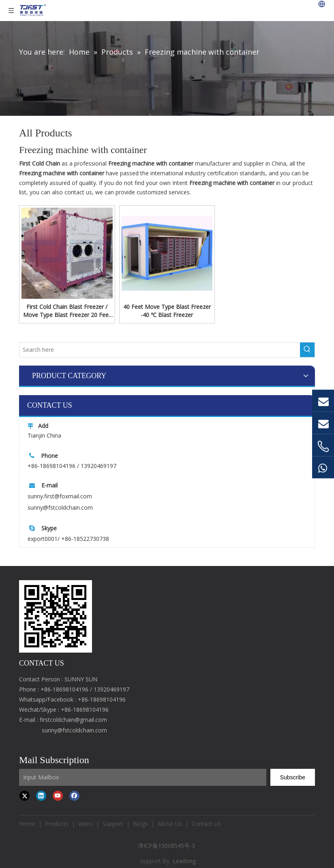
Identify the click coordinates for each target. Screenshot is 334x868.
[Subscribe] (293, 777)
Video (86, 824)
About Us (170, 824)
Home (27, 824)
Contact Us (206, 824)
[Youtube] (58, 796)
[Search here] (160, 350)
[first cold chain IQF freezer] (56, 616)
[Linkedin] (41, 796)
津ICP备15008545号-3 (167, 846)
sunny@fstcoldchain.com (60, 507)
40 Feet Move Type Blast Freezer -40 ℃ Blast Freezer (167, 311)
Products (57, 824)
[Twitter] (25, 796)
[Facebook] (74, 796)
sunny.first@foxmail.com (60, 496)
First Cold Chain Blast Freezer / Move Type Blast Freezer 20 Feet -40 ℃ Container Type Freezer (67, 311)
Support (113, 824)
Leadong (184, 861)
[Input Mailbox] (143, 777)
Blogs (140, 824)
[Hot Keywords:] (307, 350)
